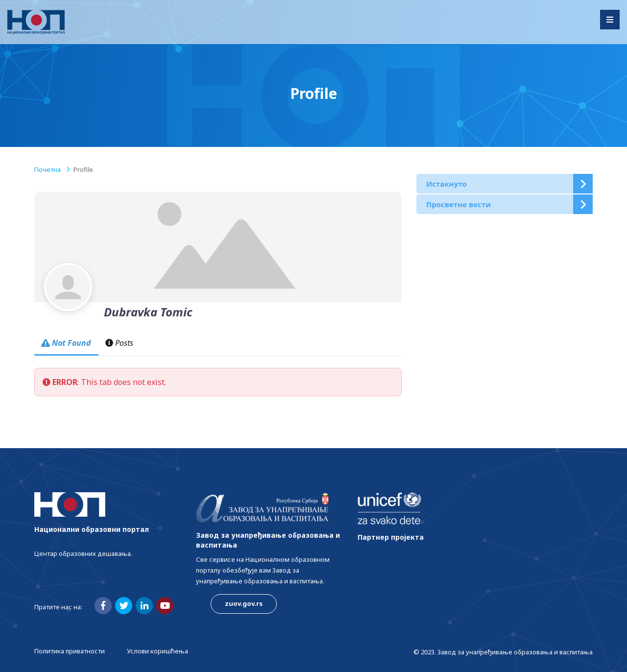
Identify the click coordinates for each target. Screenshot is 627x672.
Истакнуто (446, 184)
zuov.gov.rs (244, 603)
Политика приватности (70, 651)
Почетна (48, 169)
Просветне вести (458, 204)
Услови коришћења (157, 651)
